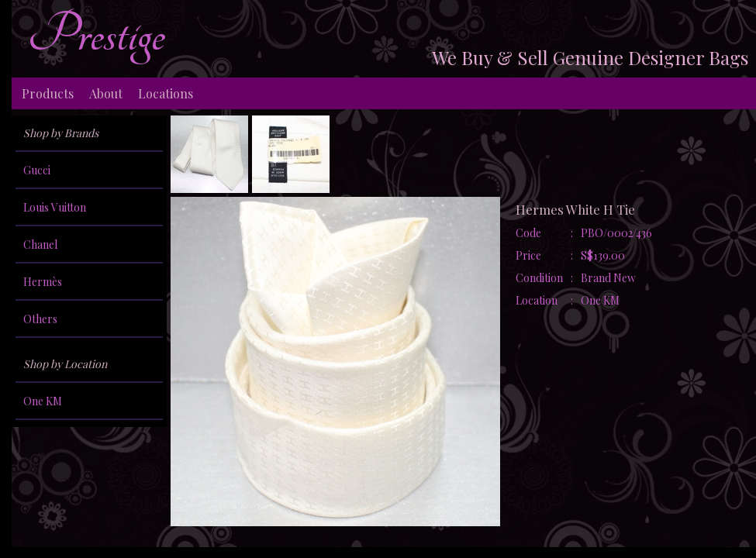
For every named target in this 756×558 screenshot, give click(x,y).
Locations (166, 93)
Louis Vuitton (55, 207)
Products (48, 93)
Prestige (96, 34)
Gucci (37, 170)
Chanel (40, 245)
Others (40, 319)
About (106, 93)
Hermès (43, 282)
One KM (43, 401)
